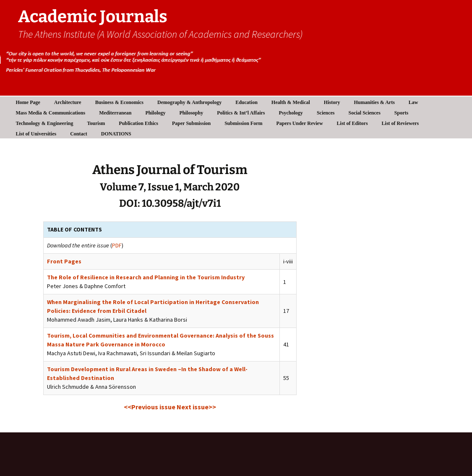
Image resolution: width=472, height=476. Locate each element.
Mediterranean (115, 113)
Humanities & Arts (374, 102)
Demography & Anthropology (189, 102)
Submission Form (243, 123)
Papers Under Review (300, 123)
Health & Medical (291, 102)
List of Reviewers (400, 123)
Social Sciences (365, 113)
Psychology (291, 113)
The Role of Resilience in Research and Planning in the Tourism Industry (146, 277)
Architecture (68, 102)
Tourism (96, 123)
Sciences (326, 113)
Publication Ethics (138, 123)
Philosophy (192, 113)
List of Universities (36, 134)
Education (246, 102)
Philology (155, 113)
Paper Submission (191, 123)
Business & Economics (119, 102)
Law (413, 102)
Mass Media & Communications (51, 113)
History (332, 102)
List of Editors (352, 123)
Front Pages (64, 261)
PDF (117, 245)
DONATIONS (116, 134)
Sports (401, 113)
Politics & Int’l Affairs (241, 113)
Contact (79, 134)
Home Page (28, 102)
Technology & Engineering (45, 123)
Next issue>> (196, 407)
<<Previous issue (150, 407)
